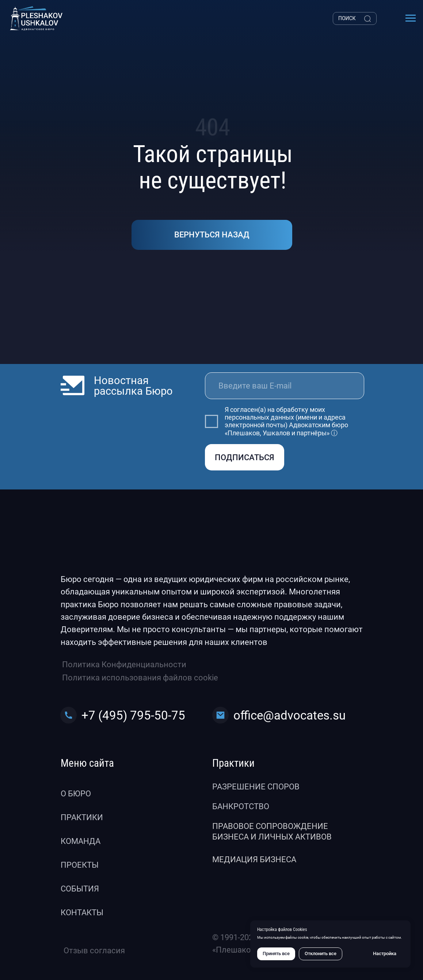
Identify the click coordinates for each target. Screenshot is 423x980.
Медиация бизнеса (254, 859)
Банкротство (241, 806)
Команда (81, 841)
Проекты (80, 865)
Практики (82, 817)
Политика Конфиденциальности (124, 664)
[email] (285, 386)
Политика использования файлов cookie (140, 678)
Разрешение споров (256, 787)
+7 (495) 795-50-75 (133, 716)
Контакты (82, 913)
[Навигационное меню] (411, 18)
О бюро (76, 794)
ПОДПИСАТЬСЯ (245, 457)
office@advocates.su (289, 716)
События (80, 889)
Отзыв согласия (94, 951)
